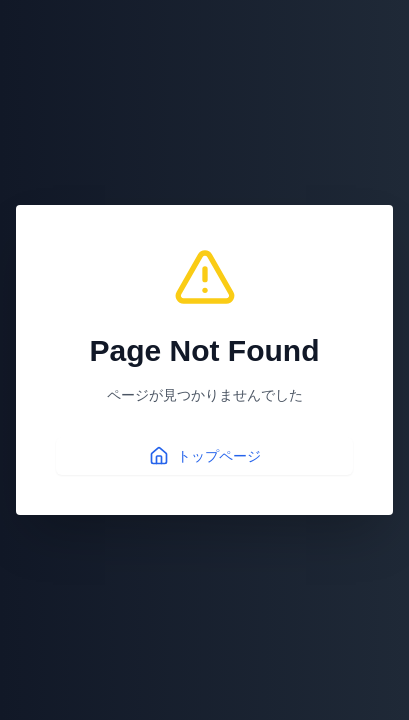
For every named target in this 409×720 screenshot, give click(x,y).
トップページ (205, 456)
